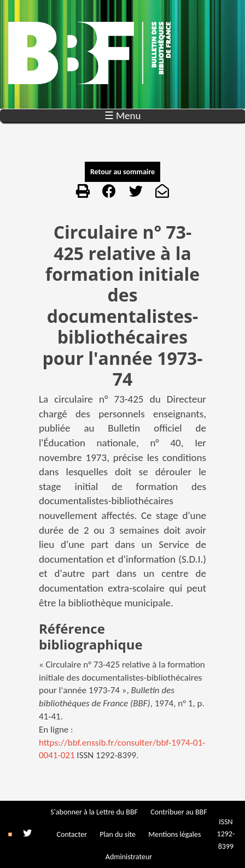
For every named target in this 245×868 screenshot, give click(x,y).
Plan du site (118, 834)
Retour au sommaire (122, 172)
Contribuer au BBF (179, 812)
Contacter (72, 834)
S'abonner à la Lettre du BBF (94, 812)
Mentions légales (174, 834)
